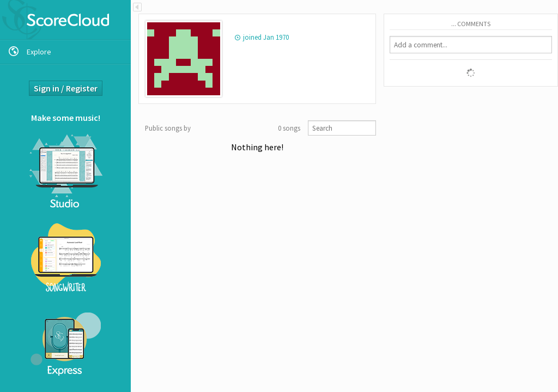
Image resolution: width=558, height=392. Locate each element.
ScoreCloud (65, 20)
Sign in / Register (66, 88)
